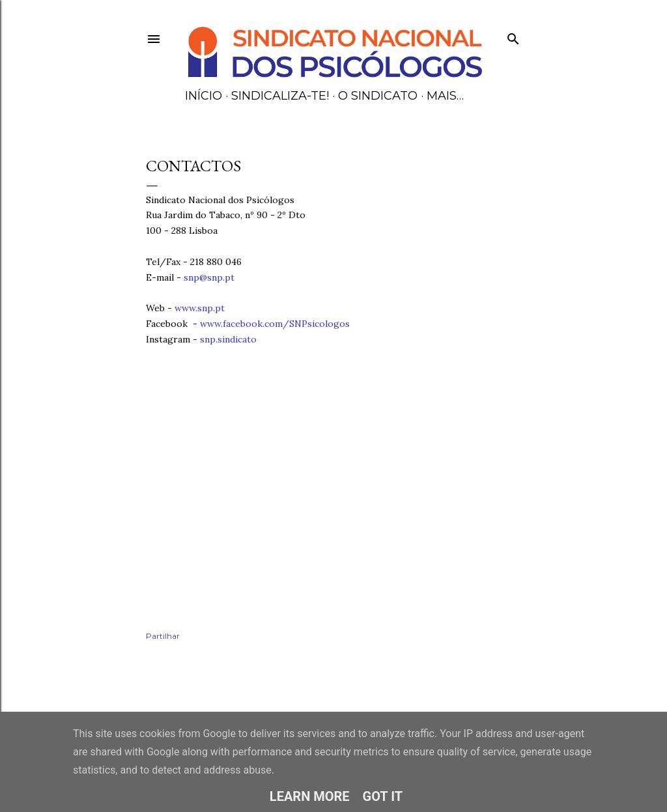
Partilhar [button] (163, 636)
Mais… (445, 96)
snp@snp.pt (209, 277)
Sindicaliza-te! (280, 96)
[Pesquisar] (513, 36)
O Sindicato (378, 96)
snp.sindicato (230, 339)
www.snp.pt (200, 308)
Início (204, 96)
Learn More (310, 796)
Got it (383, 796)
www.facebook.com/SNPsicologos (275, 324)
